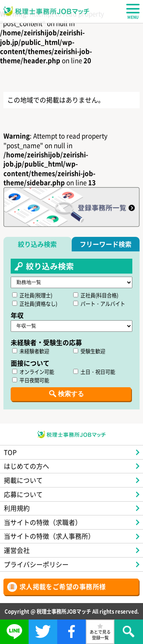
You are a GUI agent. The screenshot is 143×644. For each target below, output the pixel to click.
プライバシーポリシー (36, 564)
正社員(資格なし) (35, 304)
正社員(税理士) (32, 295)
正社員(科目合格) (96, 295)
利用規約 (17, 508)
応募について (23, 494)
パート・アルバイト (99, 304)
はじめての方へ (27, 466)
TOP (10, 452)
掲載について (23, 480)
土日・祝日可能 (94, 372)
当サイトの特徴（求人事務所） (49, 536)
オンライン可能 (33, 372)
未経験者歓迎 (31, 351)
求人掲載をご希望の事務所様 (63, 586)
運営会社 (17, 550)
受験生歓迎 (89, 351)
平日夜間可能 (31, 380)
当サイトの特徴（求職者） (43, 522)
